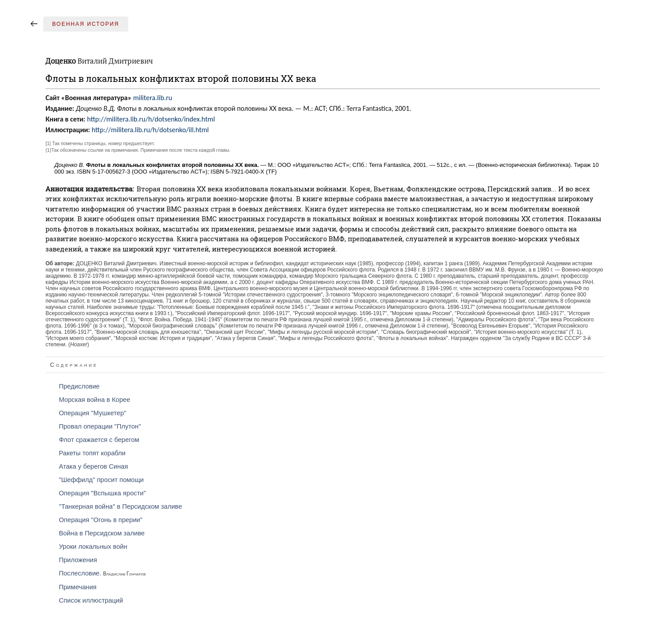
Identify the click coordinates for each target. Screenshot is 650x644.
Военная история (86, 24)
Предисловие (79, 386)
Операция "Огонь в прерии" (101, 520)
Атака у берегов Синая (93, 466)
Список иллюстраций (91, 600)
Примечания (78, 587)
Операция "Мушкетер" (92, 413)
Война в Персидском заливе (102, 533)
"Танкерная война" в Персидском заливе (120, 506)
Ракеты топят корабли (92, 453)
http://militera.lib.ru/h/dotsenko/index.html (151, 119)
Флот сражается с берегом (99, 440)
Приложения (78, 560)
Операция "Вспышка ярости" (102, 493)
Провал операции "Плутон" (100, 426)
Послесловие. (102, 573)
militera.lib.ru (153, 98)
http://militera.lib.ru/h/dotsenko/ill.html (150, 130)
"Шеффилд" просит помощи (101, 480)
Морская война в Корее (94, 400)
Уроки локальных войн (93, 547)
